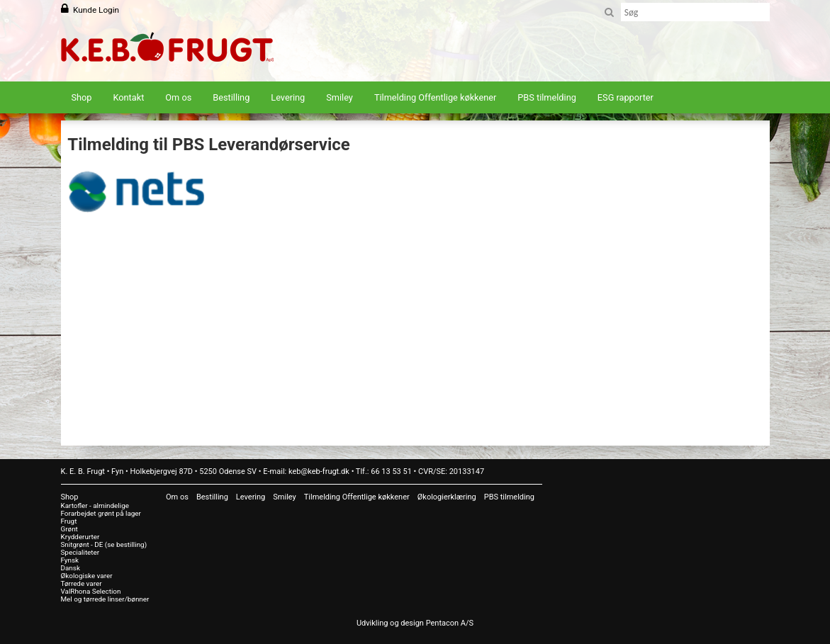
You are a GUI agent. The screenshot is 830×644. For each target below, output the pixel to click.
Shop (82, 97)
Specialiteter (80, 552)
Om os (178, 97)
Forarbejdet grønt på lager (101, 513)
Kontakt (129, 97)
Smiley (340, 97)
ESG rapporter (626, 97)
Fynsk (70, 560)
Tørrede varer (82, 583)
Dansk (71, 568)
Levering (288, 97)
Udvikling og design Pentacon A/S (415, 623)
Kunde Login (96, 10)
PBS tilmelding (547, 97)
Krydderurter (80, 537)
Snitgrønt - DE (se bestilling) (104, 544)
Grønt (69, 529)
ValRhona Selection (91, 591)
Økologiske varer (87, 576)
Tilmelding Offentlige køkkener (435, 97)
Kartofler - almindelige (95, 505)
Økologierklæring (447, 497)
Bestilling (231, 97)
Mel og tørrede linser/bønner (105, 599)
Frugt (69, 521)
